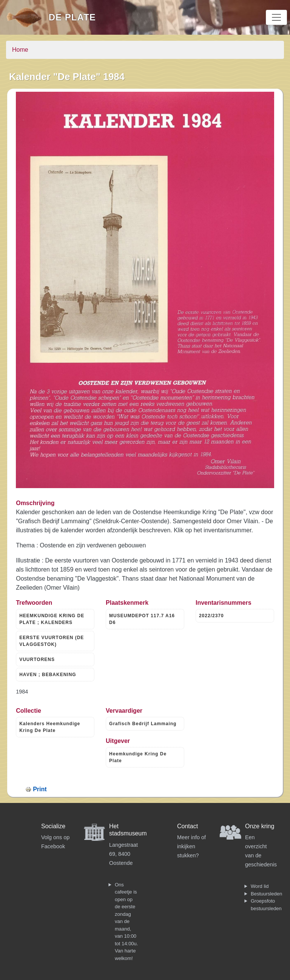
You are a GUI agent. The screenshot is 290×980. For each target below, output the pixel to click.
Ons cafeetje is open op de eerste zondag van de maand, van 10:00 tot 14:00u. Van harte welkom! (126, 921)
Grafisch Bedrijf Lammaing (143, 724)
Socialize (53, 826)
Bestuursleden (266, 894)
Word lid (260, 886)
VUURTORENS (37, 659)
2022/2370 (211, 616)
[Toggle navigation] (276, 17)
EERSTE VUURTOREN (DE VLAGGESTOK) (52, 641)
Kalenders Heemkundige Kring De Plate (50, 727)
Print (40, 789)
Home (20, 50)
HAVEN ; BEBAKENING (48, 675)
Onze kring (260, 826)
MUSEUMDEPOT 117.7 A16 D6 (142, 619)
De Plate (72, 17)
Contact (187, 826)
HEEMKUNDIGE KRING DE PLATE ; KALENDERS (52, 619)
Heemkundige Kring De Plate (138, 757)
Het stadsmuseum (128, 830)
